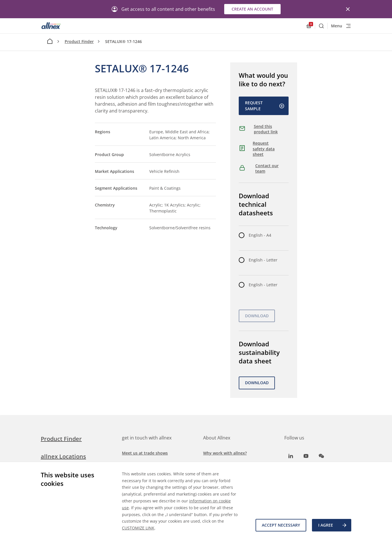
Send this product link (266, 129)
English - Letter (263, 260)
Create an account (252, 9)
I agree (333, 525)
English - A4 (260, 235)
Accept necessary (281, 525)
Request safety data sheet (264, 149)
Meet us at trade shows (145, 453)
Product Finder (79, 41)
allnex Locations (63, 456)
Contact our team (267, 168)
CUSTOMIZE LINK (138, 528)
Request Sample (265, 106)
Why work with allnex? (225, 453)
